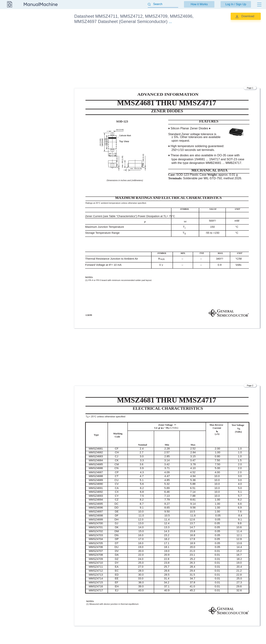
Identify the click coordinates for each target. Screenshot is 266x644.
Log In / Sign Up (236, 4)
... (170, 22)
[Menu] (259, 5)
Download (248, 16)
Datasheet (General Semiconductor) (51, 29)
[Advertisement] (167, 57)
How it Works (199, 4)
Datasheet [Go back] (9, 16)
